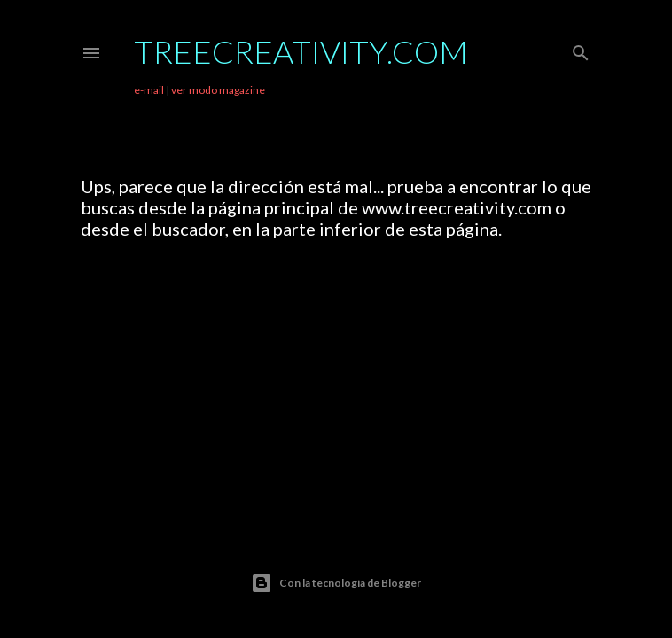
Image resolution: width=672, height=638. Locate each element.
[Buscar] (581, 49)
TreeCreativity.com (301, 51)
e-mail (149, 90)
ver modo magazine (218, 90)
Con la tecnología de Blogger (336, 583)
